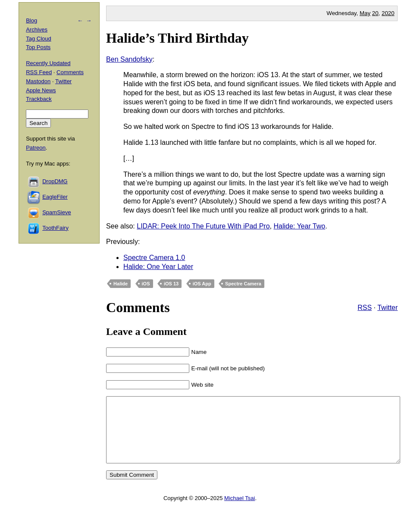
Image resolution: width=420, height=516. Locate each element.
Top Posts (38, 47)
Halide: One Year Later (158, 267)
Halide (121, 284)
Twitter (387, 308)
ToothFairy (55, 228)
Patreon (36, 148)
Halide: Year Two (299, 226)
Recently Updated (48, 63)
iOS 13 (171, 284)
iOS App (202, 284)
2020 (388, 13)
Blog (31, 20)
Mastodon (38, 81)
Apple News (41, 90)
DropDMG (55, 181)
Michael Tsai (240, 511)
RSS (365, 308)
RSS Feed (39, 72)
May (365, 13)
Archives (37, 30)
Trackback (39, 99)
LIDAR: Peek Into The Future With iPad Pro (203, 226)
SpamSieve (56, 212)
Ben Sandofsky (129, 59)
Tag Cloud (39, 39)
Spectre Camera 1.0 (154, 258)
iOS (146, 284)
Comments (70, 72)
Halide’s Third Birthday (177, 38)
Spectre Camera (243, 284)
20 (375, 13)
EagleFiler (55, 197)
